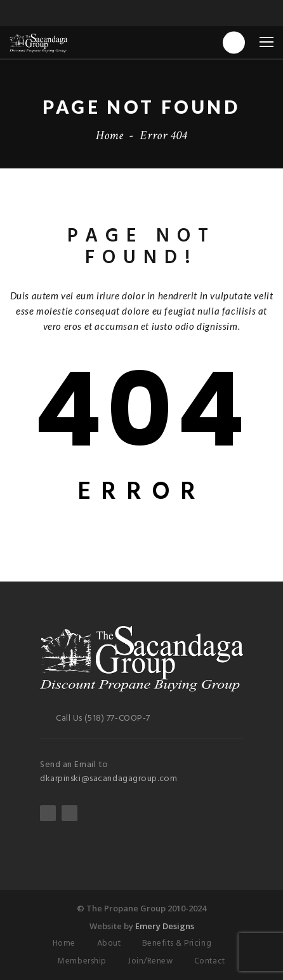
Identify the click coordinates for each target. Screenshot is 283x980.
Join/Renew (150, 961)
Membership (82, 961)
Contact (210, 961)
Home (110, 135)
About (109, 943)
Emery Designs (165, 926)
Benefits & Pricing (177, 943)
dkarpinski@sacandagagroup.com (109, 779)
